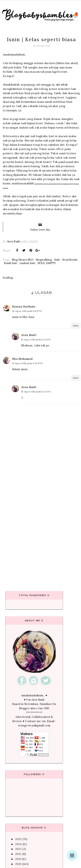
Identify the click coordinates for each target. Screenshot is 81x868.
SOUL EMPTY (47, 263)
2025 (18, 839)
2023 (18, 849)
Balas (76, 326)
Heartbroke (70, 260)
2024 (18, 844)
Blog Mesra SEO (23, 260)
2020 (18, 864)
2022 (18, 854)
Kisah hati (10, 263)
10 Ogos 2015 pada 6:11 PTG (27, 311)
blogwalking (44, 260)
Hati (57, 260)
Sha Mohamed (22, 359)
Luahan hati (27, 263)
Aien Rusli (29, 335)
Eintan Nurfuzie (24, 307)
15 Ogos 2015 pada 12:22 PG (36, 339)
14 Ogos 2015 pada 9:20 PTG (27, 363)
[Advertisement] (39, 538)
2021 (18, 859)
